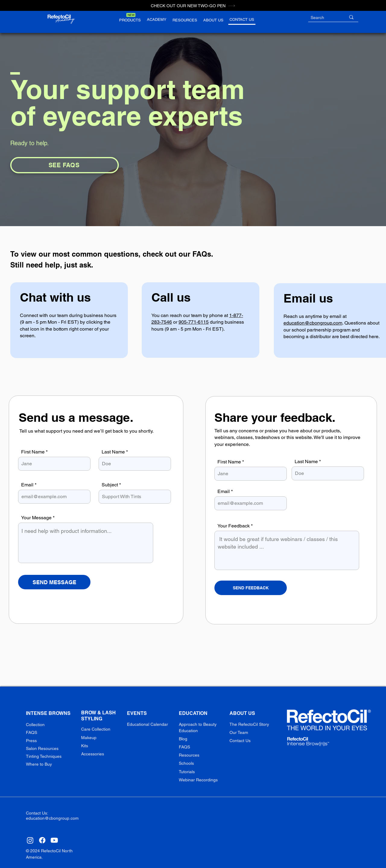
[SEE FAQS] (65, 165)
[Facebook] (42, 840)
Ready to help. (30, 143)
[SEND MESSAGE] (54, 582)
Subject (110, 485)
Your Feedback (234, 526)
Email (27, 485)
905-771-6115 (194, 322)
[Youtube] (54, 840)
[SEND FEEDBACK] (251, 588)
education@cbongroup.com (313, 323)
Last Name (113, 452)
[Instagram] (30, 840)
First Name (33, 452)
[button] (130, 20)
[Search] (324, 18)
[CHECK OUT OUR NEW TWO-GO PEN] (193, 6)
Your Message (36, 518)
